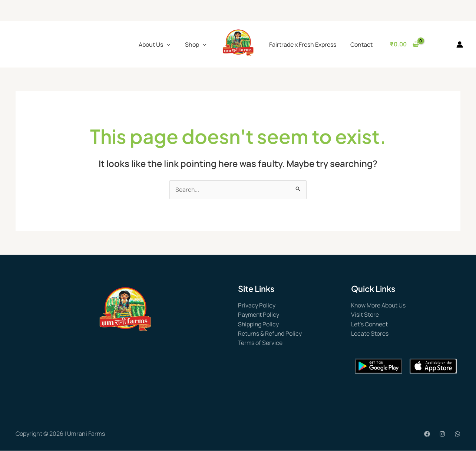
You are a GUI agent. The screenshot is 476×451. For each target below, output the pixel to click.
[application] (167, 45)
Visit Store (365, 315)
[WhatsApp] (457, 435)
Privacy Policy (257, 305)
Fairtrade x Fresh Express (302, 45)
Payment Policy (259, 315)
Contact (358, 45)
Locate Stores (370, 334)
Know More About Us (379, 305)
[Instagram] (442, 435)
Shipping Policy (259, 324)
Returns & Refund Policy (271, 334)
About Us (155, 45)
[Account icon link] (460, 45)
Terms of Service (261, 343)
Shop (196, 45)
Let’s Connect (370, 324)
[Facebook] (427, 435)
